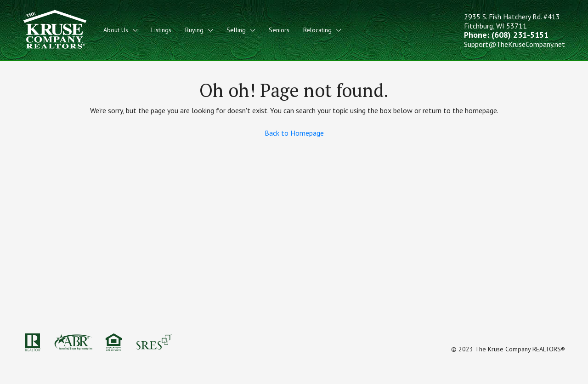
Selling (236, 30)
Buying (194, 30)
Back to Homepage (294, 133)
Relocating (317, 30)
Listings (161, 30)
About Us (116, 30)
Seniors (279, 30)
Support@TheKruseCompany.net (514, 44)
